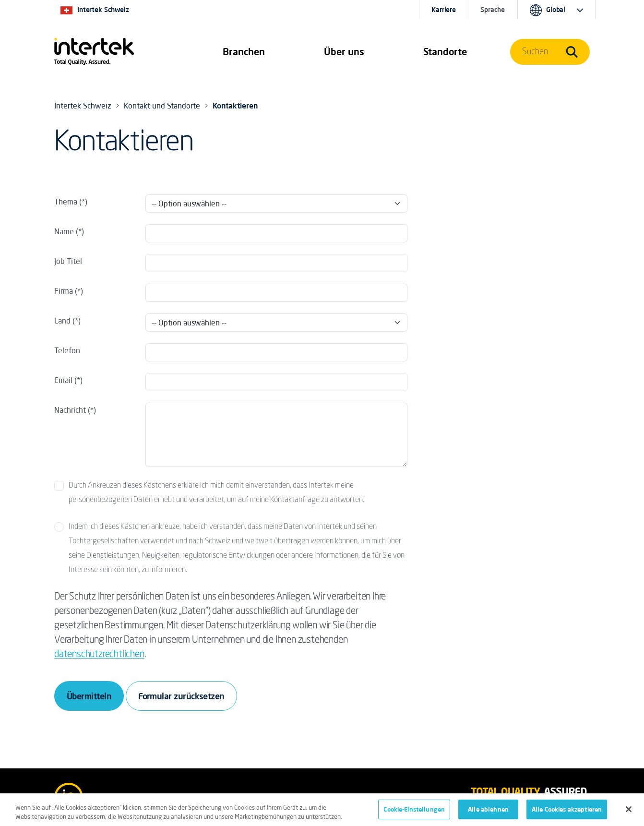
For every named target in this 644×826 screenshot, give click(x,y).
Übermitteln (89, 696)
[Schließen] (629, 812)
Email (63, 380)
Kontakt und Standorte (162, 106)
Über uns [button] (344, 52)
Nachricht (70, 410)
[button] (244, 52)
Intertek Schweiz (83, 106)
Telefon (67, 350)
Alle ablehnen (488, 812)
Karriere (444, 10)
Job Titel (68, 261)
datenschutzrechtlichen (99, 655)
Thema (66, 202)
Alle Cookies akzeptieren (567, 812)
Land (63, 321)
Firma (64, 291)
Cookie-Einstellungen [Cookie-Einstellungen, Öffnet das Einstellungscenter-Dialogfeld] (414, 812)
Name (64, 231)
